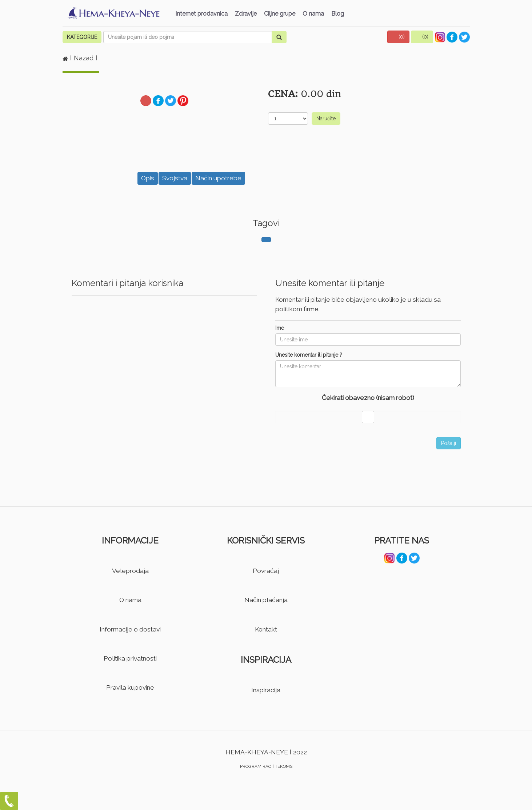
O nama (313, 14)
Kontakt (266, 629)
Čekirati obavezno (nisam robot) (368, 398)
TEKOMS (284, 766)
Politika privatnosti (130, 658)
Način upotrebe (218, 178)
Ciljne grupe (280, 14)
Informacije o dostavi (130, 629)
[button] (399, 37)
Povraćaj (266, 571)
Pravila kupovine (130, 687)
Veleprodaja (130, 571)
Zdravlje (246, 14)
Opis (148, 178)
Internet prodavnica (201, 14)
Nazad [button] (85, 58)
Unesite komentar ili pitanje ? (309, 355)
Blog (338, 14)
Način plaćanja (266, 600)
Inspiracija (266, 690)
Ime (280, 328)
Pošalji (449, 443)
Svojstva (175, 178)
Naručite (326, 119)
